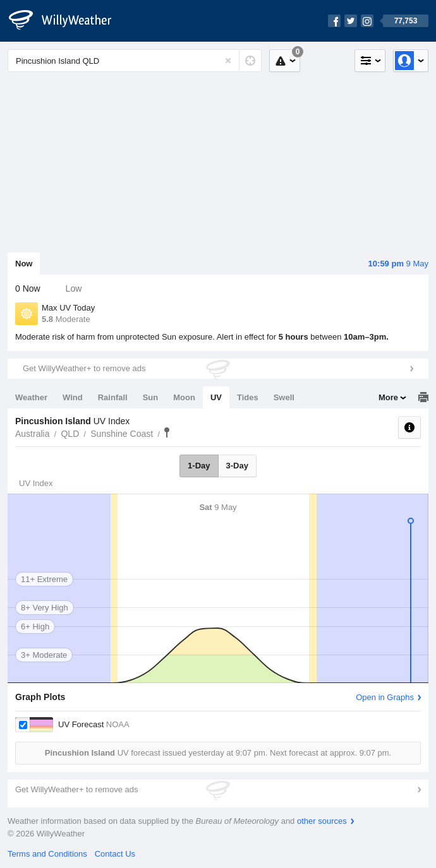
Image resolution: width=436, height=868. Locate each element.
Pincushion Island (167, 432)
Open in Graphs (385, 697)
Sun (151, 397)
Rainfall (113, 397)
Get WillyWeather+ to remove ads (84, 368)
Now (24, 264)
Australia (32, 434)
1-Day (199, 466)
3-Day (237, 466)
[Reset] (228, 61)
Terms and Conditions (47, 854)
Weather (31, 397)
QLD (70, 434)
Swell (284, 397)
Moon (184, 397)
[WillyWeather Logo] (67, 21)
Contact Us (115, 854)
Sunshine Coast (122, 434)
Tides (248, 397)
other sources (322, 821)
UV (216, 397)
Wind (73, 397)
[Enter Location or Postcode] (135, 61)
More (388, 397)
